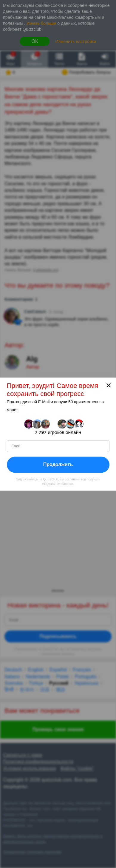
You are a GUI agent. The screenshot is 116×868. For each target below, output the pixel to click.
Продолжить (58, 464)
